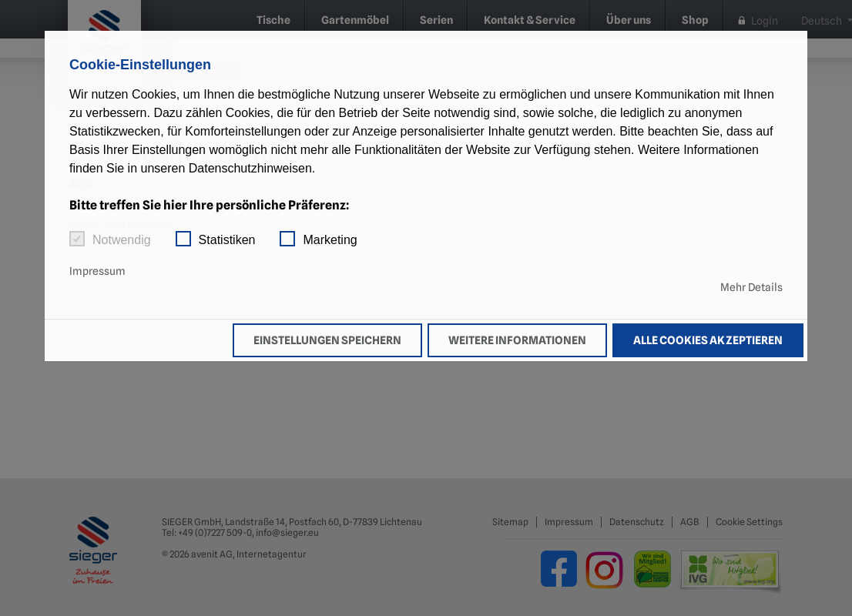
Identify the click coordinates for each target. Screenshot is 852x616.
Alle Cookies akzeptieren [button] (708, 340)
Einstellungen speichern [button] (327, 340)
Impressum (97, 271)
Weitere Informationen (517, 340)
